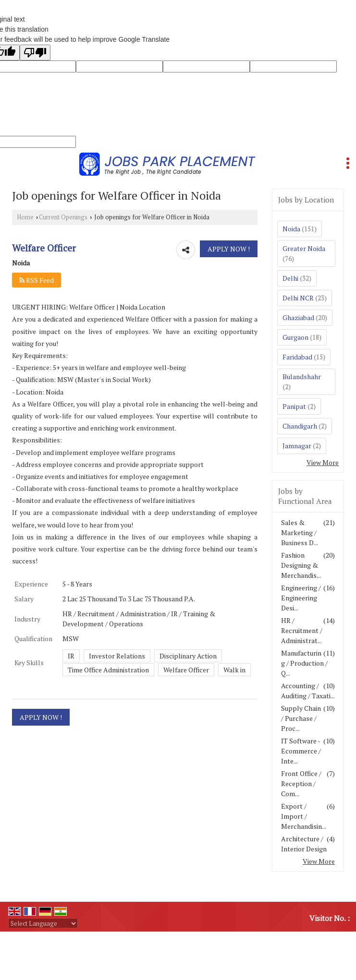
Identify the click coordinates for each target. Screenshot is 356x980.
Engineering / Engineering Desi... (301, 598)
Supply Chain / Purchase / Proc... (301, 718)
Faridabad (297, 357)
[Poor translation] (35, 53)
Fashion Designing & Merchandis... (301, 565)
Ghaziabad (298, 317)
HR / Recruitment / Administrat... (302, 630)
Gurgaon (295, 337)
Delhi (290, 278)
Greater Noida (304, 248)
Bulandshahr (302, 376)
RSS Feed (37, 280)
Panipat (294, 406)
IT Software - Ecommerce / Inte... (301, 751)
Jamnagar (297, 446)
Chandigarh (300, 426)
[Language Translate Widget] (43, 923)
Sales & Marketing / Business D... (300, 532)
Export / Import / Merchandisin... (304, 816)
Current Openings (63, 217)
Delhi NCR (298, 298)
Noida (291, 229)
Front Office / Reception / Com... (301, 783)
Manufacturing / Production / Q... (304, 663)
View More (323, 462)
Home (25, 217)
